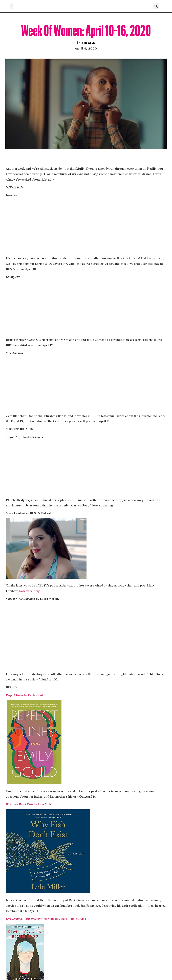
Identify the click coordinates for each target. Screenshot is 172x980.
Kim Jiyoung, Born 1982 (21, 919)
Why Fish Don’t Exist (20, 804)
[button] (12, 6)
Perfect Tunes (15, 695)
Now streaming (29, 591)
